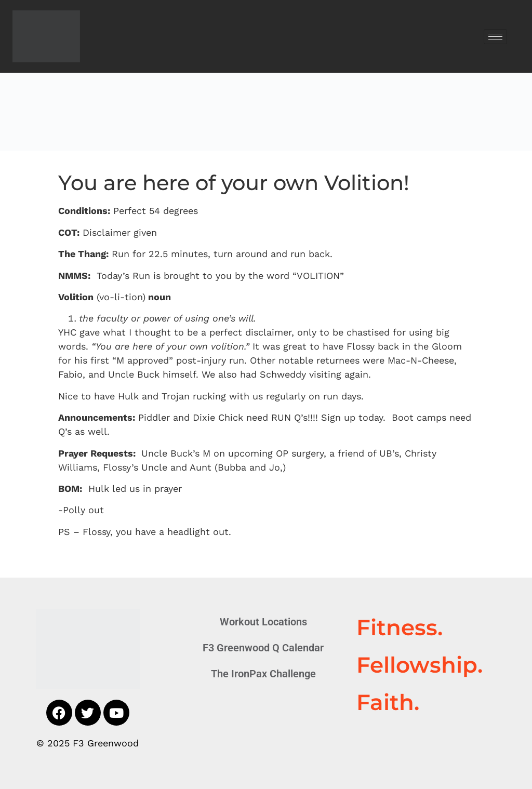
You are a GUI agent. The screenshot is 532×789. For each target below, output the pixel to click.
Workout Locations (263, 622)
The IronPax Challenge (263, 674)
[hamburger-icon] (495, 37)
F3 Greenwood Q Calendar (263, 648)
